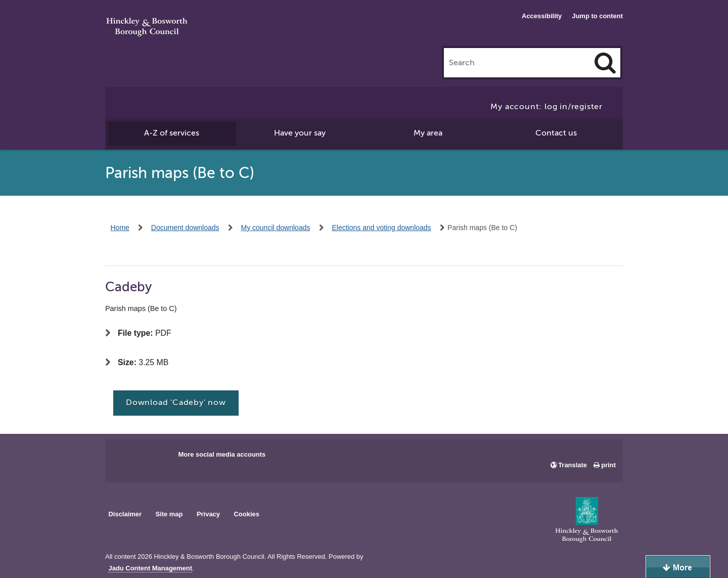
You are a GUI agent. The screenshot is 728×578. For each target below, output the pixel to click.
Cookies (247, 514)
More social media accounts (222, 454)
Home (120, 228)
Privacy (208, 514)
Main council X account (155, 458)
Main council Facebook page (123, 458)
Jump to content (597, 16)
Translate (573, 465)
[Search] (605, 63)
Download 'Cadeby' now (176, 403)
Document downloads (185, 228)
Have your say (300, 133)
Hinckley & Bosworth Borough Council (147, 28)
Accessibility (542, 16)
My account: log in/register (547, 107)
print (608, 465)
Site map (169, 514)
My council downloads (276, 228)
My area (428, 133)
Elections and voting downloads (381, 228)
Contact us (556, 133)
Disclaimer (125, 514)
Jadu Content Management (150, 568)
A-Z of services (172, 133)
